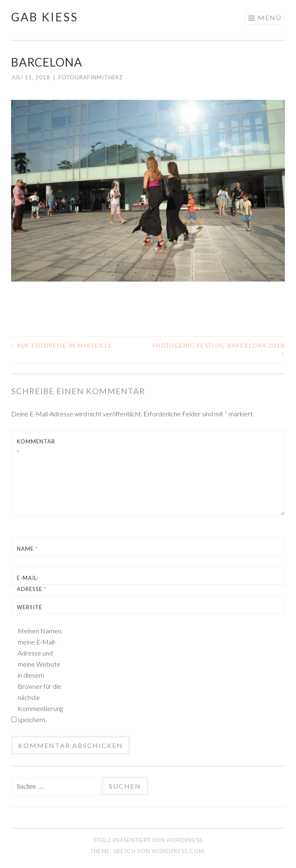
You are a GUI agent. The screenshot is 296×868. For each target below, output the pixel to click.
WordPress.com (178, 851)
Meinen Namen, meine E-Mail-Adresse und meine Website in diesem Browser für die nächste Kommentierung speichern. (40, 675)
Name (27, 549)
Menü (270, 17)
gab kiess (45, 17)
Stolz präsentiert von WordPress (148, 840)
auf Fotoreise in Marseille (62, 346)
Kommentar (36, 447)
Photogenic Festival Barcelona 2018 (219, 350)
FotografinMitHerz (91, 77)
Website (30, 607)
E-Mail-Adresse (32, 583)
